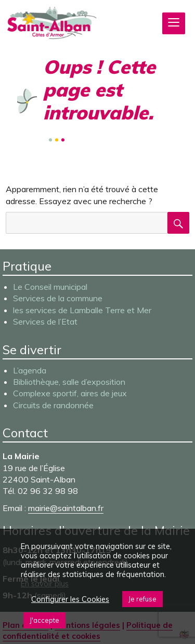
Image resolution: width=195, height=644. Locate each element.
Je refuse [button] (142, 599)
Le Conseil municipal (50, 287)
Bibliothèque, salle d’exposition (69, 382)
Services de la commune (58, 298)
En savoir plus (45, 584)
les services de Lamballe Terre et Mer (82, 310)
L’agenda (30, 370)
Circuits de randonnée (53, 405)
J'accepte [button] (44, 620)
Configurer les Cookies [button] (70, 599)
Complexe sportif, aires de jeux (70, 393)
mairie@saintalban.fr (66, 508)
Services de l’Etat (45, 321)
